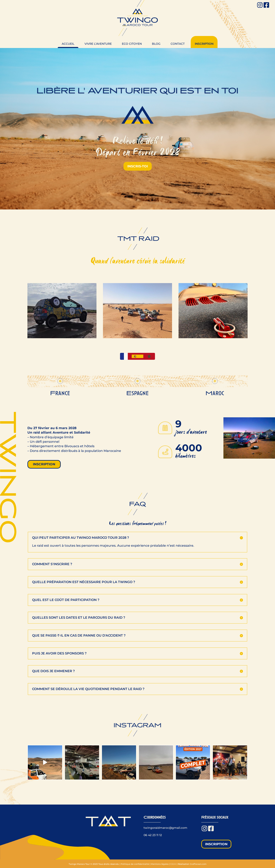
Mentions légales (160, 864)
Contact (178, 44)
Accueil (68, 44)
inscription (44, 464)
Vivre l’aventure (98, 44)
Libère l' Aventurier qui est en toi (137, 91)
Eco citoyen (132, 44)
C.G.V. (173, 864)
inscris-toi (138, 166)
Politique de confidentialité (135, 864)
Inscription (204, 44)
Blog (156, 44)
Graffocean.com (198, 864)
